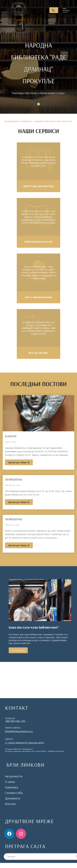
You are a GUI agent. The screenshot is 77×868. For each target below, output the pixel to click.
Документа (13, 798)
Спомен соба (14, 793)
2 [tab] (38, 104)
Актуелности (14, 776)
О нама (10, 782)
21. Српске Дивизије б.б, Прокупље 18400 (24, 743)
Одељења (12, 787)
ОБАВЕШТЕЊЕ (14, 479)
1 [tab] (34, 104)
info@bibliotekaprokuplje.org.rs (19, 731)
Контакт (11, 804)
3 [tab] (43, 104)
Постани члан (18, 650)
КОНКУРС (11, 436)
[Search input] (41, 857)
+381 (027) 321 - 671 (15, 721)
